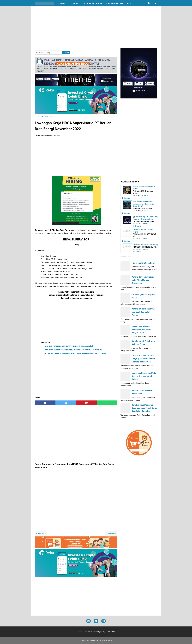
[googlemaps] (96, 621)
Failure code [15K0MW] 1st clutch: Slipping (146, 245)
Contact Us (88, 632)
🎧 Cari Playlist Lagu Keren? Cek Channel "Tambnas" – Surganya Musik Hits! (145, 218)
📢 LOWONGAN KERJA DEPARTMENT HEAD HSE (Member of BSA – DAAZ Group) (75, 354)
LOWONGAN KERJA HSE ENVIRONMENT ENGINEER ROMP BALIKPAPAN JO (73, 350)
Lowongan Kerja (115, 3)
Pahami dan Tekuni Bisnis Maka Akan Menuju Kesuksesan (143, 280)
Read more (145, 196)
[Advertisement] (96, 27)
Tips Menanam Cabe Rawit (143, 263)
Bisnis (62, 3)
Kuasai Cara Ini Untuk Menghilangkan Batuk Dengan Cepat (141, 329)
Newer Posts (41, 534)
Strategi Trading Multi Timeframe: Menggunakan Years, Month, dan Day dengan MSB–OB (144, 204)
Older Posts (111, 534)
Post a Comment (54, 135)
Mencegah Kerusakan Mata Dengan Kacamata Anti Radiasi (144, 376)
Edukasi (75, 3)
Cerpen (131, 3)
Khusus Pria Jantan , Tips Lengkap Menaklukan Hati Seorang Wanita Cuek (143, 359)
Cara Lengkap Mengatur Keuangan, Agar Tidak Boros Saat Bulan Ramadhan (144, 408)
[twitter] (66, 403)
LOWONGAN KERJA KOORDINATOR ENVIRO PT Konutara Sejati (68, 346)
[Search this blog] (156, 3)
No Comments (126, 198)
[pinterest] (87, 403)
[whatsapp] (107, 403)
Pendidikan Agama (93, 3)
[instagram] (88, 621)
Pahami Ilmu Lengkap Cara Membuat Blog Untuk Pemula (144, 312)
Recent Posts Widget (126, 257)
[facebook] (45, 403)
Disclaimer (111, 632)
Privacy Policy (100, 632)
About (80, 632)
